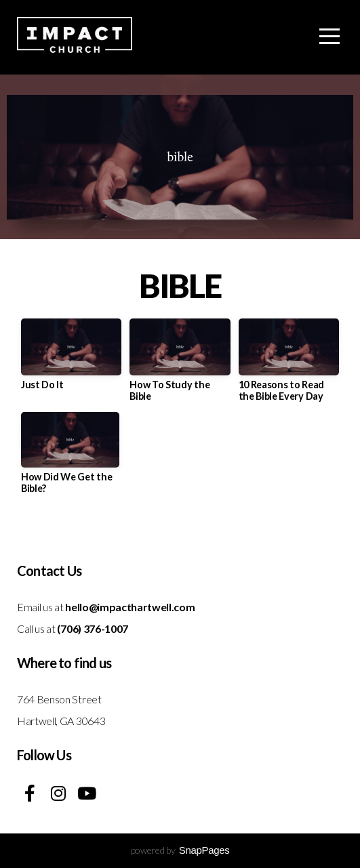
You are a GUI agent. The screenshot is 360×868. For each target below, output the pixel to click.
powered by (180, 850)
